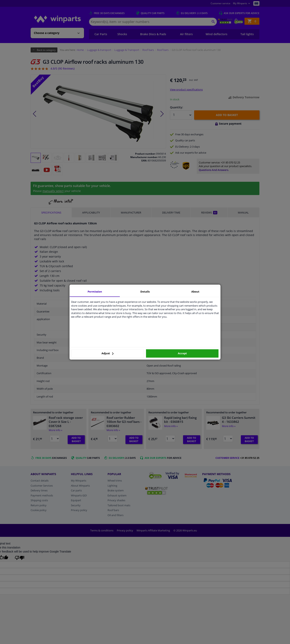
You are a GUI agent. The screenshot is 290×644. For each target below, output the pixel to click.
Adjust (108, 353)
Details (145, 292)
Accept (182, 353)
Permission (95, 292)
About (195, 292)
